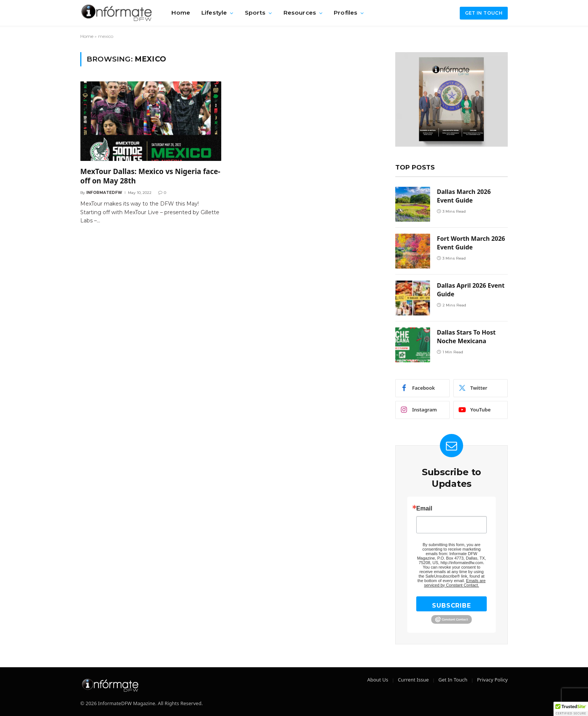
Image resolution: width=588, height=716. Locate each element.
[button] (571, 709)
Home (181, 13)
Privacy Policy (492, 680)
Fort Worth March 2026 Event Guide (471, 243)
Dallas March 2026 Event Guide (464, 196)
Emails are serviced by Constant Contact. (455, 583)
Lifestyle (214, 13)
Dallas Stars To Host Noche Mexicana (466, 337)
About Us (378, 680)
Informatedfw (104, 193)
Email (424, 509)
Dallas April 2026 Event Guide (471, 290)
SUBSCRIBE (451, 606)
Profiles (346, 13)
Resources (300, 13)
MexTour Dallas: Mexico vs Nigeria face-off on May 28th (150, 176)
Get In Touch (453, 680)
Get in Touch (484, 13)
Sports (255, 13)
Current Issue (413, 680)
